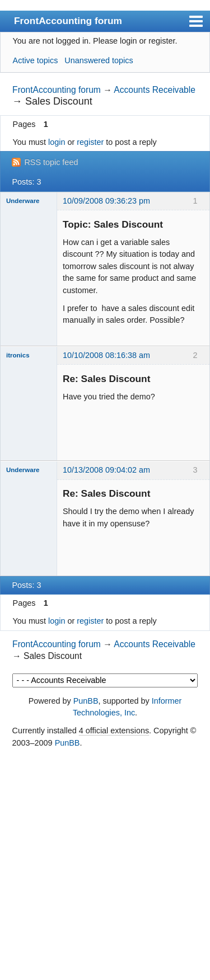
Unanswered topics (99, 60)
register (90, 142)
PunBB (86, 701)
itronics (18, 355)
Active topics (36, 60)
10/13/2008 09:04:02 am (106, 470)
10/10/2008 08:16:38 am (106, 355)
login (57, 142)
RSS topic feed (51, 162)
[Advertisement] (105, 865)
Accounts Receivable (155, 90)
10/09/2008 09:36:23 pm (106, 201)
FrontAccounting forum (68, 21)
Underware (23, 201)
